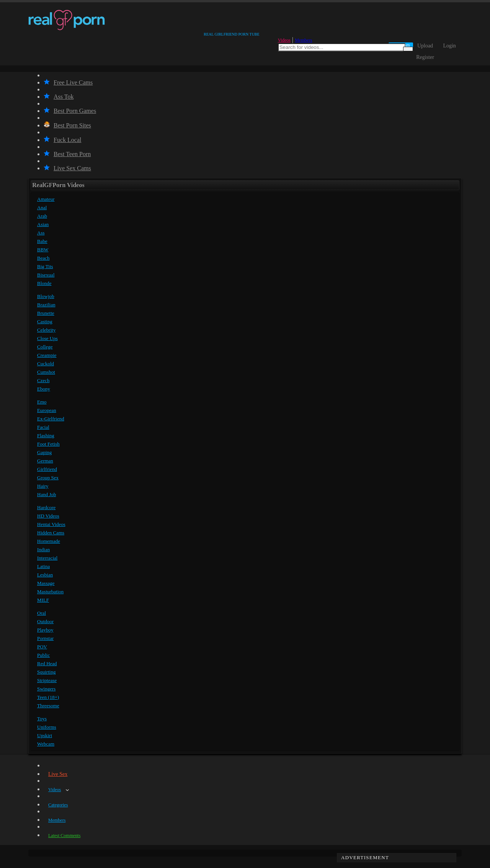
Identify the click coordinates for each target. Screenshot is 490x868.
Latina (43, 566)
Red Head (47, 664)
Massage (46, 583)
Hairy (43, 486)
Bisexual (46, 275)
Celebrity (46, 330)
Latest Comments (64, 835)
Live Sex (58, 774)
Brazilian (46, 305)
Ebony (44, 389)
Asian (43, 224)
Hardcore (46, 507)
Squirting (46, 672)
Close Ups (47, 338)
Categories (58, 805)
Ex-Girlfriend (51, 419)
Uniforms (47, 727)
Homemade (49, 541)
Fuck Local (62, 140)
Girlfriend (47, 469)
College (45, 347)
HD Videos (48, 516)
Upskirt (45, 735)
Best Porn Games (70, 111)
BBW (43, 250)
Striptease (47, 680)
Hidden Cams (51, 533)
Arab (42, 216)
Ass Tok (59, 97)
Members (303, 40)
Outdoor (45, 621)
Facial (43, 427)
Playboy (45, 630)
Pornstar (45, 638)
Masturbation (50, 592)
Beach (43, 258)
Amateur (46, 199)
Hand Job (47, 494)
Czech (43, 380)
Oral (42, 613)
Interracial (47, 558)
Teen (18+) (48, 697)
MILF (43, 600)
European (47, 410)
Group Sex (48, 478)
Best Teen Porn (67, 154)
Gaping (44, 452)
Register (425, 57)
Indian (43, 550)
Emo (42, 402)
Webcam (46, 744)
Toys (42, 719)
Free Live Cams (68, 82)
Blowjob (46, 296)
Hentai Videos (51, 524)
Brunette (46, 313)
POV (42, 647)
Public (43, 655)
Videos (284, 40)
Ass (41, 233)
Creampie (47, 355)
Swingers (46, 689)
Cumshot (46, 372)
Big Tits (45, 266)
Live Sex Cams (67, 168)
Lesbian (45, 575)
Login (449, 46)
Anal (42, 208)
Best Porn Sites (67, 125)
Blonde (44, 283)
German (45, 461)
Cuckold (46, 364)
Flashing (46, 436)
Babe (42, 241)
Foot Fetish (48, 444)
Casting (45, 322)
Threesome (48, 706)
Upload (425, 46)
